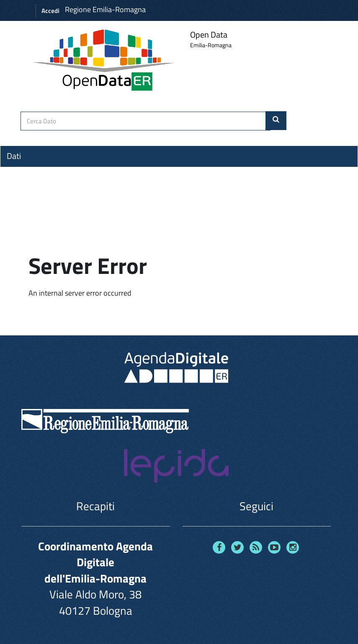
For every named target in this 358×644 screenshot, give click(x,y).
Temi (15, 186)
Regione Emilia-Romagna (105, 9)
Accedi (50, 11)
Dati (14, 156)
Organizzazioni (32, 171)
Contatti (21, 218)
